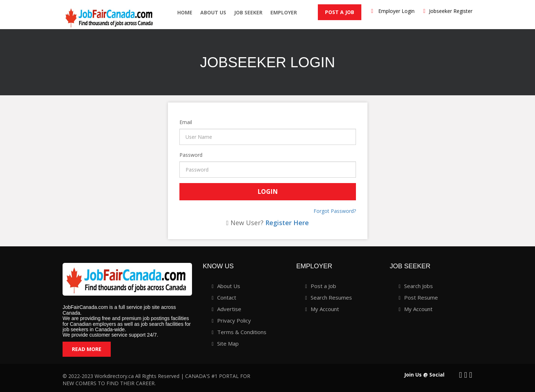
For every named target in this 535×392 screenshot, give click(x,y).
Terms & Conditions (242, 332)
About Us (213, 12)
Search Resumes (331, 297)
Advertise (229, 309)
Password (180, 155)
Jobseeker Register (451, 11)
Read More (87, 349)
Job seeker (248, 12)
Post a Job (340, 12)
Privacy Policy (234, 320)
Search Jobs (419, 286)
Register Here (287, 223)
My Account (325, 309)
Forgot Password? (335, 211)
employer (284, 12)
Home (185, 12)
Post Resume (421, 297)
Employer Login (396, 11)
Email (180, 122)
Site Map (228, 343)
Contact (227, 297)
